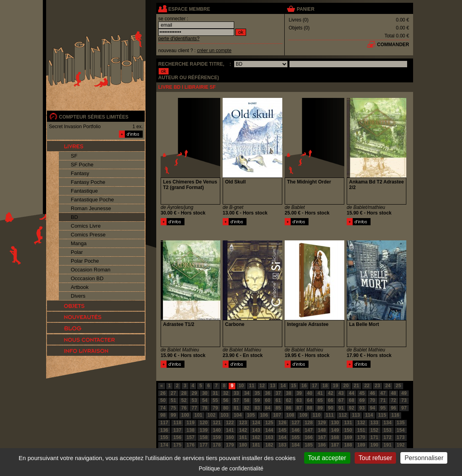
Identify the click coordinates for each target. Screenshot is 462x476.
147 (309, 430)
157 (190, 437)
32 (226, 393)
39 (299, 393)
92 (351, 408)
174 (164, 445)
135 (401, 423)
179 (230, 445)
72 (393, 400)
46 (372, 393)
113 (356, 415)
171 (375, 437)
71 (383, 400)
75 (173, 408)
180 (243, 445)
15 (294, 386)
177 (204, 445)
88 (310, 408)
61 (278, 400)
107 (277, 415)
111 (330, 415)
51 (173, 400)
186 (322, 445)
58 (247, 400)
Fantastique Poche (92, 200)
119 (190, 423)
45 (362, 393)
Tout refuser (375, 458)
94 (372, 408)
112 (343, 415)
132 (361, 423)
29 (194, 393)
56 (226, 400)
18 (325, 386)
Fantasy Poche (88, 182)
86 (288, 408)
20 (346, 386)
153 (388, 430)
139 (204, 430)
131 (348, 423)
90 (331, 408)
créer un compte (214, 51)
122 (230, 423)
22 (367, 386)
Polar (77, 252)
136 (164, 430)
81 (236, 408)
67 (341, 400)
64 (310, 400)
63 (299, 400)
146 (295, 430)
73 (404, 400)
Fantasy (80, 173)
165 (295, 437)
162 (256, 437)
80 (226, 408)
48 (393, 393)
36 (268, 393)
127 (295, 423)
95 (383, 408)
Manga (79, 243)
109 (303, 415)
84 (268, 408)
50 (163, 400)
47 (383, 393)
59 (257, 400)
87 (299, 408)
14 (283, 386)
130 (335, 423)
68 (351, 400)
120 (204, 423)
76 (184, 408)
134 (388, 423)
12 (262, 386)
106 (264, 415)
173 (401, 437)
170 (361, 437)
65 (320, 400)
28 (184, 393)
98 (163, 415)
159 (217, 437)
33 (236, 393)
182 (269, 445)
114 (369, 415)
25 (398, 386)
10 (241, 386)
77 (194, 408)
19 (335, 386)
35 (257, 393)
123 (243, 423)
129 (322, 423)
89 (320, 408)
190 (375, 445)
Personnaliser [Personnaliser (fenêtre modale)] (424, 458)
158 (204, 437)
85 (278, 408)
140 (217, 430)
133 (375, 423)
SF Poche (82, 165)
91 (341, 408)
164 (282, 437)
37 (278, 393)
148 (322, 430)
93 (362, 408)
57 (236, 400)
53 (194, 400)
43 (341, 393)
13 (273, 386)
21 (356, 386)
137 (177, 430)
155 (164, 437)
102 (212, 415)
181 (256, 445)
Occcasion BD (87, 278)
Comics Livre (86, 226)
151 (361, 430)
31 (215, 393)
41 (320, 393)
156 (177, 437)
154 (401, 430)
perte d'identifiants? (179, 39)
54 (205, 400)
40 (310, 393)
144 (269, 430)
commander (393, 45)
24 (388, 386)
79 (215, 408)
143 (256, 430)
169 (348, 437)
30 (205, 393)
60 (268, 400)
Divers (78, 296)
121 (217, 423)
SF (74, 156)
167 (322, 437)
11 (251, 386)
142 (243, 430)
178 (217, 445)
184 (295, 445)
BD (74, 217)
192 (401, 445)
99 (173, 415)
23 (378, 386)
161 (243, 437)
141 (230, 430)
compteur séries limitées (94, 117)
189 (361, 445)
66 (331, 400)
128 (309, 423)
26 (163, 393)
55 (215, 400)
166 (309, 437)
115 (382, 415)
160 (230, 437)
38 (288, 393)
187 (335, 445)
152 (375, 430)
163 (269, 437)
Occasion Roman (91, 270)
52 (184, 400)
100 (185, 415)
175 (177, 445)
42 (331, 393)
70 (372, 400)
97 (404, 408)
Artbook (80, 287)
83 (257, 408)
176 (190, 445)
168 (335, 437)
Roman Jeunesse (91, 208)
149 (335, 430)
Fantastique (84, 191)
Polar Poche (85, 261)
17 (314, 386)
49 (404, 393)
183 (282, 445)
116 (395, 415)
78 (205, 408)
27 (173, 393)
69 (362, 400)
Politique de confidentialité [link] (231, 468)
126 (282, 423)
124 (256, 423)
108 (290, 415)
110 (316, 415)
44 (351, 393)
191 (388, 445)
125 (269, 423)
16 (304, 386)
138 (190, 430)
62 (288, 400)
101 (198, 415)
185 (309, 445)
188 (348, 445)
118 (177, 423)
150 (348, 430)
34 (247, 393)
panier (305, 9)
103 (225, 415)
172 (388, 437)
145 (282, 430)
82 (247, 408)
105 (251, 415)
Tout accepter (327, 458)
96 (393, 408)
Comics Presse (88, 235)
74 (163, 408)
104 (238, 415)
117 (164, 423)
